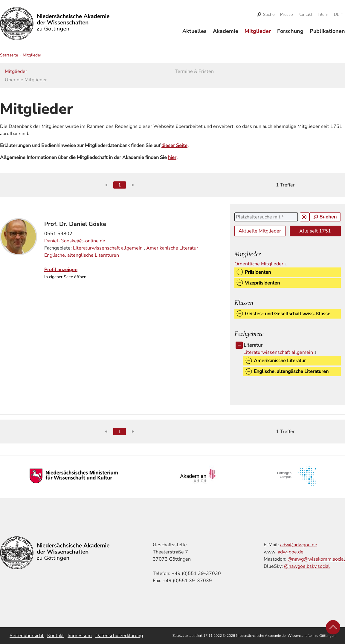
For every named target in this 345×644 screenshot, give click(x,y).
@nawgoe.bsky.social (307, 566)
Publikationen (327, 31)
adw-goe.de (291, 552)
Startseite (9, 55)
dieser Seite (174, 146)
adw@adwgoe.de (299, 545)
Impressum (80, 636)
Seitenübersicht (27, 636)
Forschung (290, 31)
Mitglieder (258, 31)
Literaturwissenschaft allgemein (108, 248)
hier (172, 157)
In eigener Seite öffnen (65, 277)
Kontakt (305, 14)
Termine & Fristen (194, 71)
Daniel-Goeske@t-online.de (75, 241)
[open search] (266, 14)
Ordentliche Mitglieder (263, 264)
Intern (323, 14)
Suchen (325, 217)
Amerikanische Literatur (172, 248)
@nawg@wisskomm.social (316, 559)
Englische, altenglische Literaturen (82, 255)
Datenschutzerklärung (119, 636)
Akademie (226, 31)
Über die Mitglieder (26, 80)
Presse (286, 14)
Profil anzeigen (61, 270)
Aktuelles (194, 31)
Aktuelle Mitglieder (260, 231)
